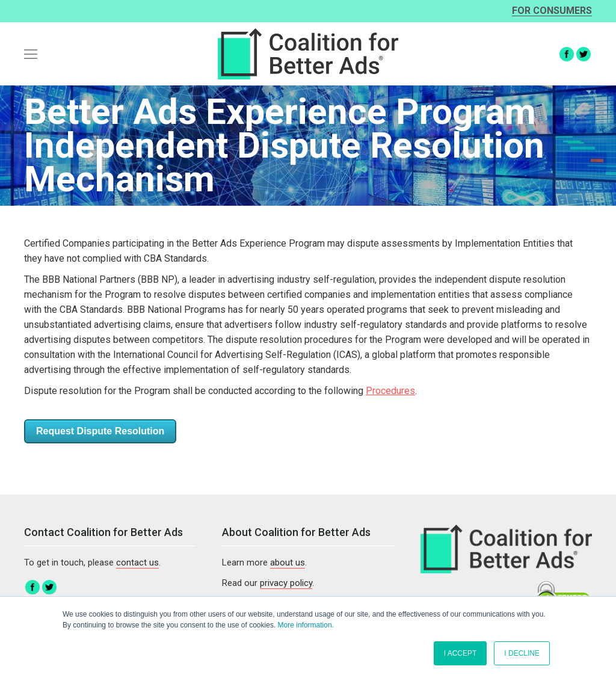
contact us (137, 562)
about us (288, 562)
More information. (306, 625)
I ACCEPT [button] (460, 653)
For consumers (552, 11)
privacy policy (286, 583)
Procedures (390, 391)
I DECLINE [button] (522, 653)
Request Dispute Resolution (100, 431)
